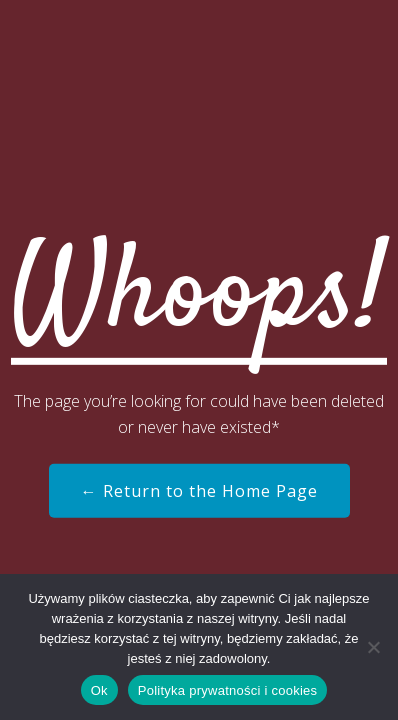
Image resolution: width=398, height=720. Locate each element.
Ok (99, 690)
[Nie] (373, 647)
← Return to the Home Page (199, 491)
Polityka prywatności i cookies (227, 690)
